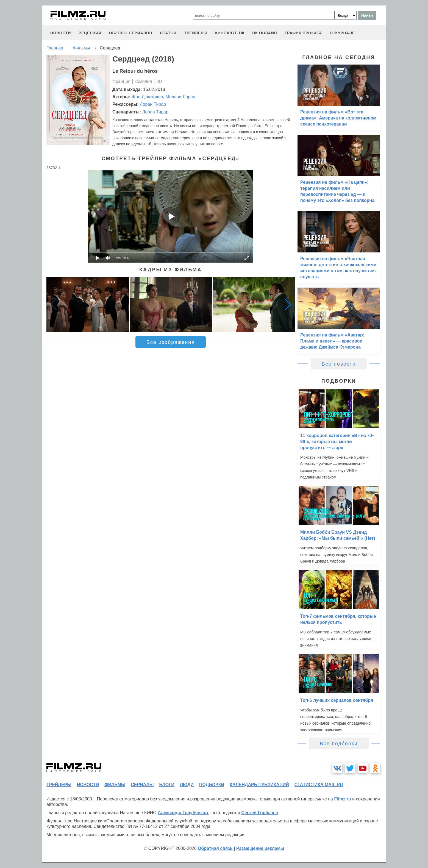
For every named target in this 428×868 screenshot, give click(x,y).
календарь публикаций (259, 785)
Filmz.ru (342, 799)
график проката (303, 33)
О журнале (342, 33)
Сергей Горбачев (260, 813)
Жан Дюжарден (147, 97)
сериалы (142, 785)
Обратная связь (215, 848)
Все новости (339, 364)
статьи (168, 33)
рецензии (90, 33)
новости (61, 33)
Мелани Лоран (180, 97)
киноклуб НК (230, 33)
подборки (212, 785)
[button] (288, 304)
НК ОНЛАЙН (265, 33)
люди (187, 785)
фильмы (115, 785)
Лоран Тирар (153, 104)
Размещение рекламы (260, 848)
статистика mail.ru (319, 785)
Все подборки (339, 744)
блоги (167, 785)
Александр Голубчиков (183, 813)
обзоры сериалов (131, 33)
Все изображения (171, 342)
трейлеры (196, 33)
